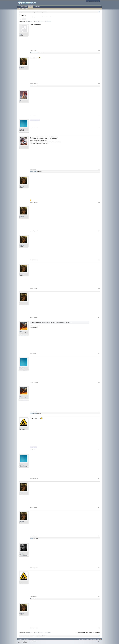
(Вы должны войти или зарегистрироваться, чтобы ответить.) (88, 632)
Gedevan (32, 53)
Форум (30, 7)
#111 (99, 353)
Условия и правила (97, 641)
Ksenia (32, 538)
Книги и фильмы (29, 17)
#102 (99, 84)
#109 (99, 289)
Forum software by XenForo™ (29, 641)
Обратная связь (82, 639)
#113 (99, 411)
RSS (100, 639)
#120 (99, 628)
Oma (21, 147)
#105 (99, 169)
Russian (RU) (26, 639)
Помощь (87, 639)
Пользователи (37, 6)
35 (46, 21)
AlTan (21, 34)
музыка (24, 19)
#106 (99, 202)
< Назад (28, 21)
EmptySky (22, 129)
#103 (99, 115)
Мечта (31, 171)
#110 (99, 317)
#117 (99, 536)
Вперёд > (49, 21)
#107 (99, 231)
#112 (99, 382)
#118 (99, 568)
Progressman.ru (24, 6)
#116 (99, 507)
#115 (99, 479)
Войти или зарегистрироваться (93, 1)
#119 (99, 596)
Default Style (21, 639)
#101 (99, 50)
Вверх (98, 639)
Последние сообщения (23, 8)
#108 (99, 260)
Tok (20, 101)
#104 (99, 128)
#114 (99, 450)
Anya (36, 413)
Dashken (44, 17)
